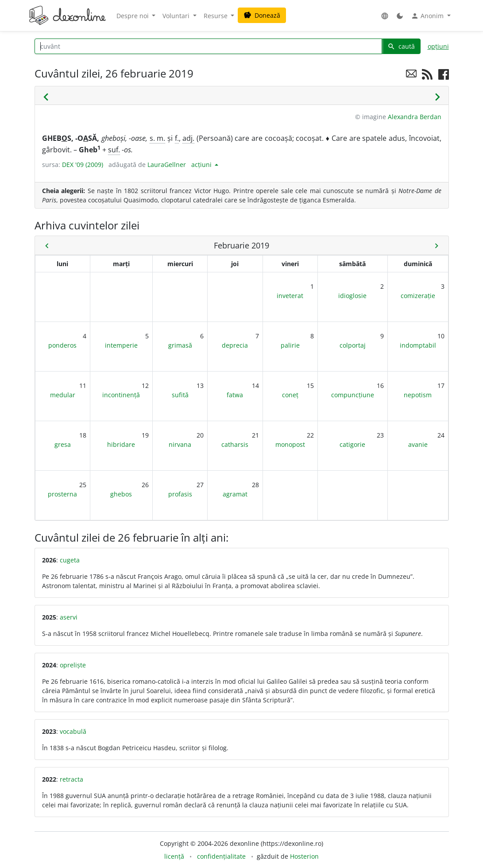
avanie (418, 444)
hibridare (121, 444)
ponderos (62, 345)
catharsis (235, 444)
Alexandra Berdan (415, 117)
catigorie (352, 444)
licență (174, 856)
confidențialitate (221, 856)
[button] (385, 16)
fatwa (235, 395)
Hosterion (304, 856)
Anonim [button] (428, 16)
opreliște (73, 665)
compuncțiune (353, 395)
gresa (63, 444)
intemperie (121, 345)
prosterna (62, 494)
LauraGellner (167, 165)
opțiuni (438, 46)
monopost (290, 444)
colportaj (353, 345)
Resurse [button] (216, 16)
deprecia (235, 345)
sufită (180, 395)
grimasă (180, 345)
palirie (290, 345)
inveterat (290, 296)
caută (401, 46)
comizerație (418, 296)
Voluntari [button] (177, 16)
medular (63, 395)
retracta (71, 779)
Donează (262, 15)
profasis (180, 494)
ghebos (121, 494)
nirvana (180, 444)
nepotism (418, 395)
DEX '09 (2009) (83, 165)
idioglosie (352, 296)
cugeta (70, 560)
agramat (235, 494)
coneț (290, 395)
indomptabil (418, 345)
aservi (69, 617)
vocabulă (73, 731)
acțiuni (202, 165)
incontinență (121, 395)
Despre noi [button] (133, 16)
